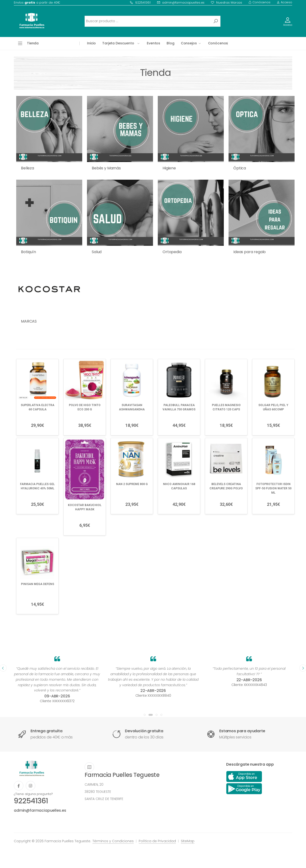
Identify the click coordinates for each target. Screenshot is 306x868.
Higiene (169, 168)
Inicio (91, 43)
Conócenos (259, 2)
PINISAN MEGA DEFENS (38, 584)
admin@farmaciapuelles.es (181, 3)
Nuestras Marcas (226, 3)
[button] (145, 715)
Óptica (240, 168)
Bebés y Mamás (106, 168)
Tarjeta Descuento (118, 43)
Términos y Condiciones (113, 841)
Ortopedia (172, 252)
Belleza (28, 168)
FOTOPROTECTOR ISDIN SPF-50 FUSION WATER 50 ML (273, 488)
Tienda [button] (33, 43)
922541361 (140, 3)
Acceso (284, 2)
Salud (97, 252)
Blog (170, 43)
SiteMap (188, 841)
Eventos (153, 43)
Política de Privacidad (157, 841)
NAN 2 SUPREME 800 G (132, 484)
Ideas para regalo (250, 252)
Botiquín (28, 252)
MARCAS (29, 321)
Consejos (189, 43)
